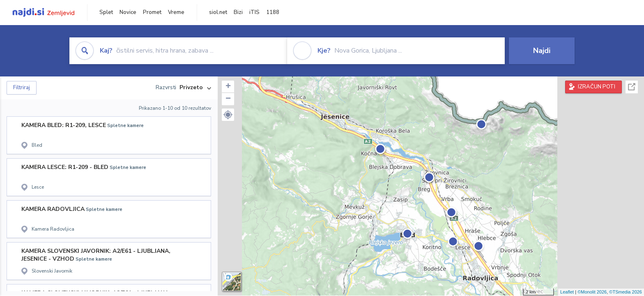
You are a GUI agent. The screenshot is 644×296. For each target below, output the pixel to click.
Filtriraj (22, 88)
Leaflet (567, 292)
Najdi (542, 51)
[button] (228, 115)
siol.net (218, 12)
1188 (273, 12)
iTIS (254, 12)
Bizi (238, 12)
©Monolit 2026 (592, 292)
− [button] (228, 99)
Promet (152, 12)
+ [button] (228, 87)
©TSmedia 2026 (626, 292)
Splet (106, 12)
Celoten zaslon (632, 87)
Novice (128, 12)
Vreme (176, 12)
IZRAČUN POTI (597, 87)
